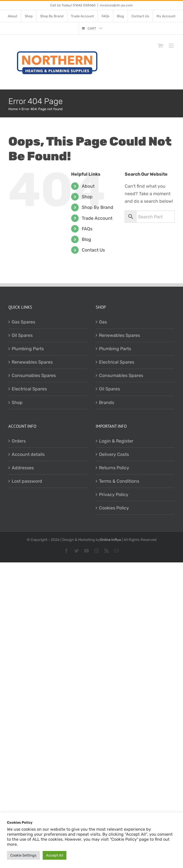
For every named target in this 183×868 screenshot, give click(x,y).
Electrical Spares (29, 389)
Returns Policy (114, 468)
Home (13, 109)
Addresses (23, 468)
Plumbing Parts (28, 349)
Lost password (27, 481)
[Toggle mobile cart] (160, 46)
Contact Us (93, 250)
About (88, 186)
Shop (87, 197)
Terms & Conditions (119, 481)
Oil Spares (22, 335)
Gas (103, 322)
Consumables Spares (34, 375)
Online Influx (110, 540)
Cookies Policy (114, 508)
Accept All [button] (55, 855)
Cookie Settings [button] (23, 855)
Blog (86, 239)
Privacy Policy (114, 495)
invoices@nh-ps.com (116, 5)
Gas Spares (23, 322)
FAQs (87, 229)
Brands (107, 402)
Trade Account (97, 218)
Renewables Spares (32, 362)
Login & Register (116, 441)
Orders (19, 441)
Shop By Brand (97, 207)
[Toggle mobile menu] (172, 46)
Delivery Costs (114, 454)
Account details (28, 454)
